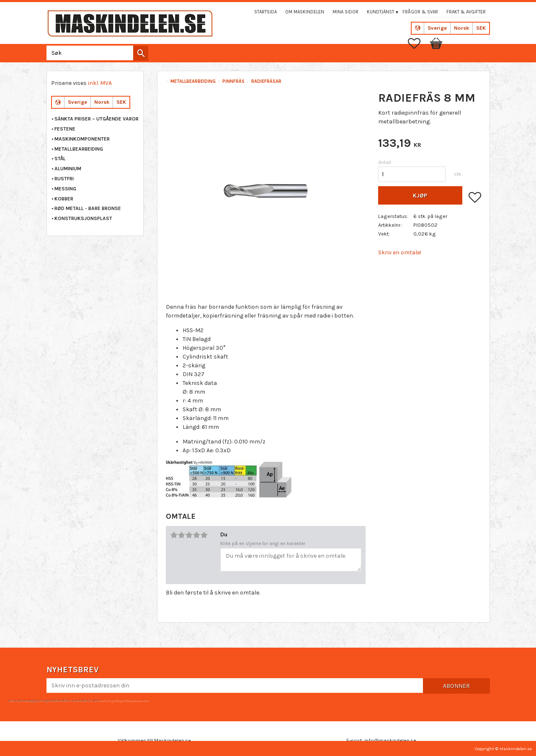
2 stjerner (181, 535)
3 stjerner (189, 535)
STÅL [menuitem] (60, 159)
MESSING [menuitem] (65, 189)
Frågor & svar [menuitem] (420, 12)
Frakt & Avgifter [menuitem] (466, 12)
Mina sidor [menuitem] (345, 12)
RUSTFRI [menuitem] (64, 179)
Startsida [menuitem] (265, 12)
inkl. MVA (100, 83)
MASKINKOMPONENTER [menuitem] (82, 139)
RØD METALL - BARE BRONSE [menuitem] (88, 208)
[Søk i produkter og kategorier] (96, 53)
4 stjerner (196, 535)
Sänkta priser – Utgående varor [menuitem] (97, 119)
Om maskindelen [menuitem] (305, 12)
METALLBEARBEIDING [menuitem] (79, 149)
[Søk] (141, 53)
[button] (418, 44)
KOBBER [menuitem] (64, 199)
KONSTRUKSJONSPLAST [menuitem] (83, 218)
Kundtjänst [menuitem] (380, 12)
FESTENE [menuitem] (65, 129)
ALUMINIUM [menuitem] (68, 169)
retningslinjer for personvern (124, 700)
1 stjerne (174, 535)
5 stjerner (204, 535)
